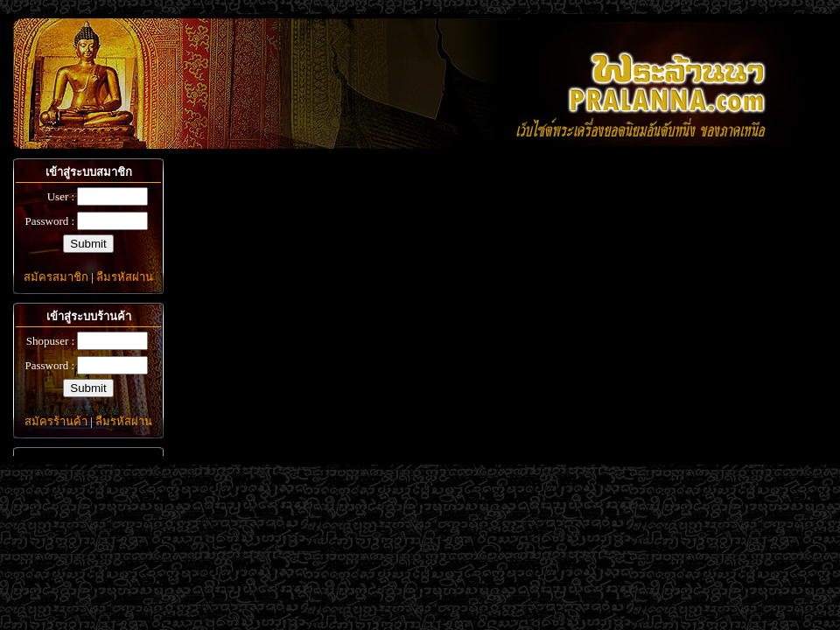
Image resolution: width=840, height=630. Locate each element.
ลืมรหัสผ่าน (125, 277)
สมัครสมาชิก (56, 277)
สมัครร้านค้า (56, 421)
